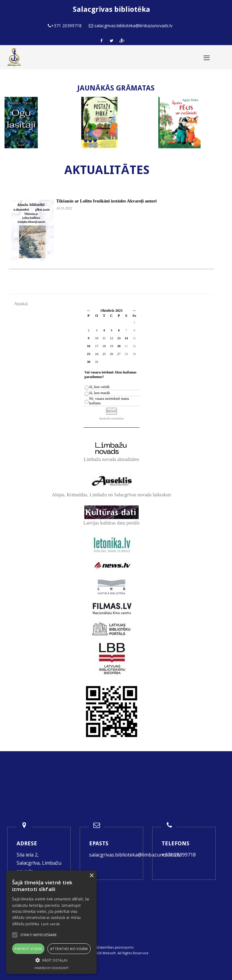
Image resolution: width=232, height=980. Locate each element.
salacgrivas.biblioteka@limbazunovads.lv (135, 855)
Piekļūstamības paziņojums (112, 947)
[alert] (51, 922)
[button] (51, 960)
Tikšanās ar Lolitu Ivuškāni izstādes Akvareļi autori (106, 201)
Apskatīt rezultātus (112, 418)
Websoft (109, 953)
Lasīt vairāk (51, 924)
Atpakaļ (21, 304)
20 (119, 346)
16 (89, 346)
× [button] (91, 876)
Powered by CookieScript (52, 968)
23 (89, 354)
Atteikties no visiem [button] (69, 949)
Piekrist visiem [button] (28, 949)
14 (126, 338)
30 (89, 362)
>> (134, 311)
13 (119, 338)
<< (89, 311)
